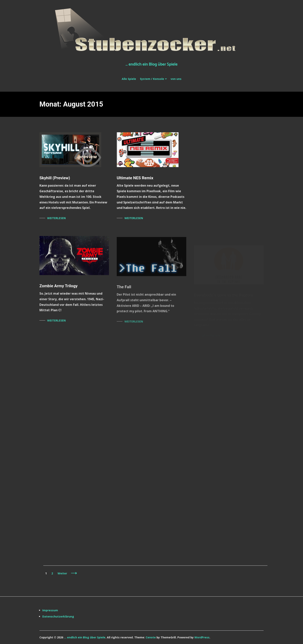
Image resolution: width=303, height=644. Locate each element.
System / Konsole (152, 79)
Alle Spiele (129, 79)
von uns (176, 79)
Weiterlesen (56, 218)
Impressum (50, 610)
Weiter (62, 573)
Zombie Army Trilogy (58, 287)
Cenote (151, 637)
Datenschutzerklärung (58, 616)
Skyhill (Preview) (55, 178)
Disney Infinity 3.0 (210, 178)
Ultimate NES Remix (135, 178)
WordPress (202, 637)
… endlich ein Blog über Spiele (151, 64)
